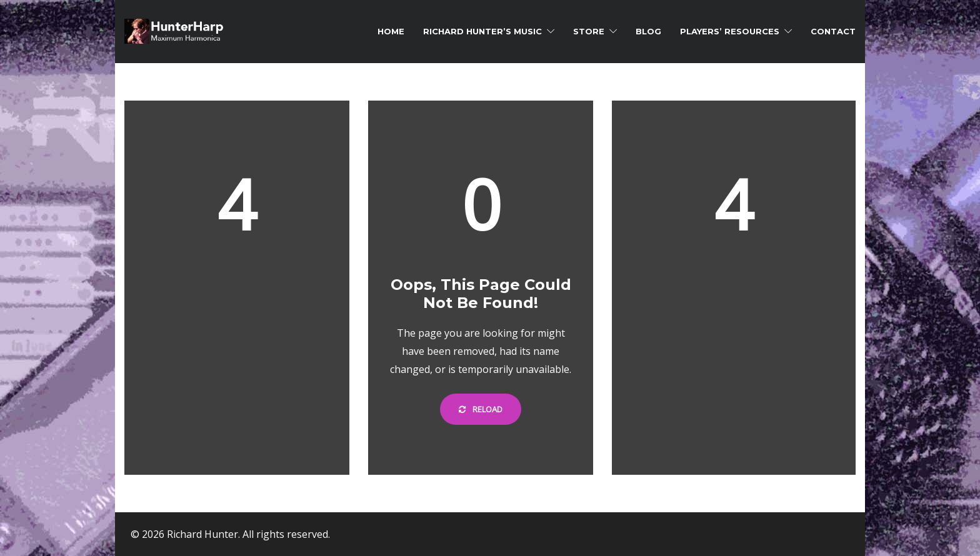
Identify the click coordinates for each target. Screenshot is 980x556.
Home (391, 31)
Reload (481, 409)
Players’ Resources (730, 31)
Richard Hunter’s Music (482, 31)
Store (589, 31)
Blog (648, 31)
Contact (833, 31)
